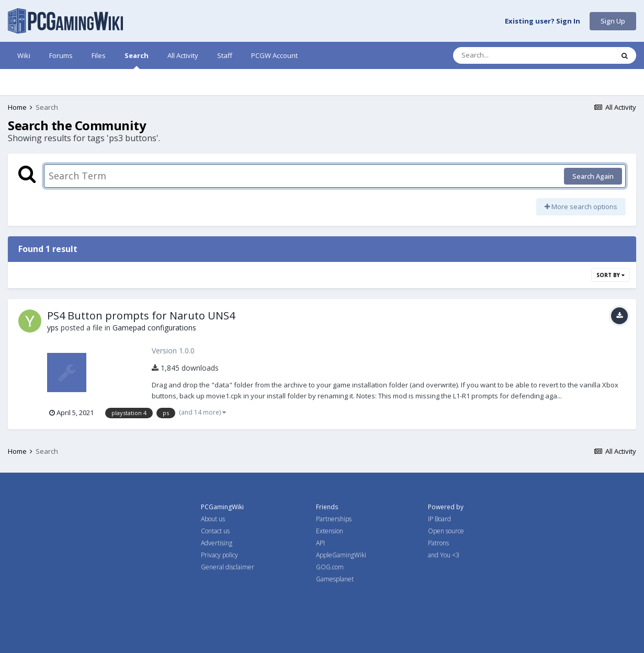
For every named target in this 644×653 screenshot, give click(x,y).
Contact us (215, 531)
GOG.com (330, 567)
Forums (61, 55)
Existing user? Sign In (543, 21)
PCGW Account (274, 55)
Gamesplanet (335, 579)
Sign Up (613, 21)
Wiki (24, 55)
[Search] (506, 55)
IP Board (439, 519)
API (320, 543)
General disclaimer (228, 567)
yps (53, 328)
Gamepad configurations (154, 328)
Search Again (593, 176)
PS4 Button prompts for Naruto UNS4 (141, 316)
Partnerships (334, 519)
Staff (225, 55)
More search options (581, 207)
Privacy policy (219, 555)
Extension (330, 531)
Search (137, 60)
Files (99, 55)
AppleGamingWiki (341, 555)
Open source (446, 531)
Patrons (438, 543)
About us (213, 519)
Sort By (611, 275)
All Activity (183, 55)
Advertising (217, 543)
